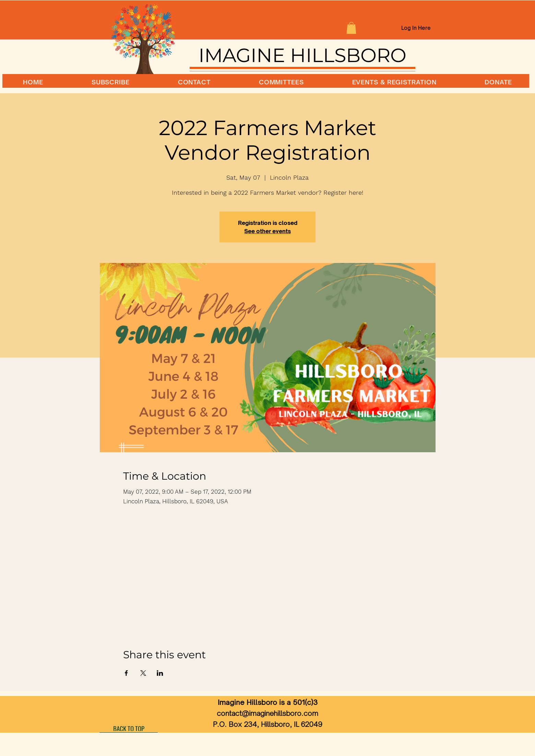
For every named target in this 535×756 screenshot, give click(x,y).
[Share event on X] (143, 673)
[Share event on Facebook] (126, 673)
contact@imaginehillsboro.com (267, 713)
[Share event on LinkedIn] (160, 673)
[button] (351, 28)
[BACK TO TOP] (129, 728)
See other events (267, 231)
